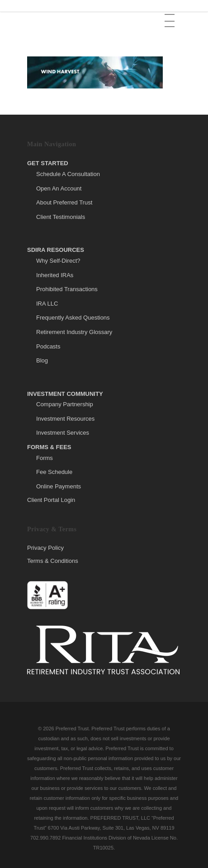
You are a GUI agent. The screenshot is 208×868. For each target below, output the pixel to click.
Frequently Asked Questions (73, 318)
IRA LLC (47, 304)
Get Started (48, 163)
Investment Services (63, 433)
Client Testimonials (61, 217)
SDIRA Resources (56, 250)
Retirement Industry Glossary (74, 332)
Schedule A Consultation (68, 174)
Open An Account (59, 188)
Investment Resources (65, 419)
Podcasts (48, 346)
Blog (42, 360)
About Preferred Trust (64, 202)
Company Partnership (65, 404)
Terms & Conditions (53, 561)
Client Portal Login (51, 500)
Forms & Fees (49, 447)
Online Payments (59, 486)
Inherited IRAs (55, 275)
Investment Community (65, 394)
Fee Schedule (54, 472)
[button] (170, 14)
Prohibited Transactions (67, 289)
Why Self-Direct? (58, 261)
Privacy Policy (45, 548)
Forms (45, 458)
